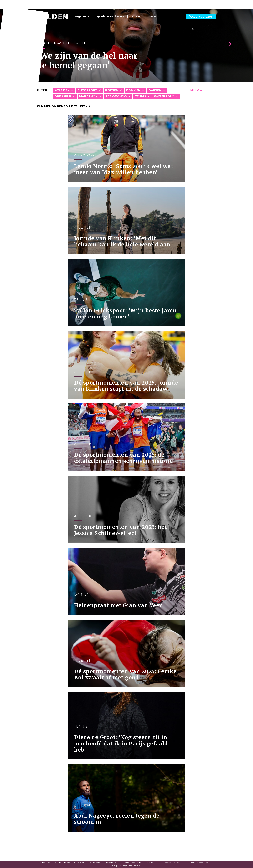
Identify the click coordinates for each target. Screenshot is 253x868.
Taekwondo (116, 96)
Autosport (87, 90)
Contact (81, 863)
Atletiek (62, 90)
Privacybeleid (111, 863)
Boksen (112, 90)
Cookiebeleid (94, 863)
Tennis (140, 96)
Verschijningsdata (173, 863)
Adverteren (45, 863)
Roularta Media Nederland (197, 863)
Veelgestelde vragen (64, 863)
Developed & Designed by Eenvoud (126, 866)
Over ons (153, 16)
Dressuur (63, 96)
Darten (155, 90)
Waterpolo (164, 96)
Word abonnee (201, 16)
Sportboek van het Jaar (111, 16)
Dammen (133, 90)
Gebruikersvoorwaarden (132, 863)
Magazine (81, 16)
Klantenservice (154, 863)
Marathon (88, 96)
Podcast (136, 16)
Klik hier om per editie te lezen (64, 106)
